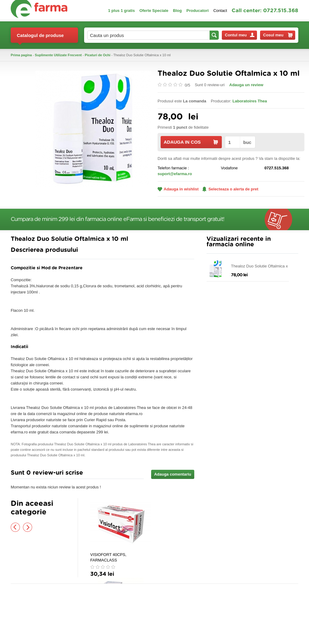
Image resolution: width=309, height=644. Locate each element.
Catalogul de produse (40, 38)
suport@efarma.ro (175, 174)
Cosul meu (278, 35)
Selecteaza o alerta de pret (230, 189)
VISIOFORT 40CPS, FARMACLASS (108, 557)
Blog (177, 11)
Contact (220, 11)
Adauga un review (246, 85)
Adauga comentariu (173, 474)
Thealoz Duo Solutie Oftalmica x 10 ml (262, 266)
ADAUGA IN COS (191, 142)
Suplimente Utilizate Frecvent (58, 55)
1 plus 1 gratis (121, 11)
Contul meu (240, 35)
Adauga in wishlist (178, 189)
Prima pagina (21, 55)
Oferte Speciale (154, 11)
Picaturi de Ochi (98, 55)
